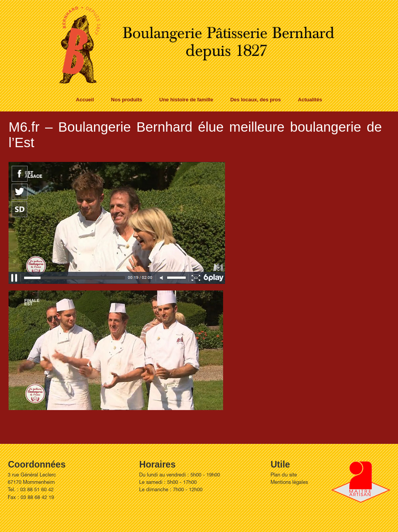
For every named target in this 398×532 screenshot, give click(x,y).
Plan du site (284, 475)
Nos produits (127, 100)
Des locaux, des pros (255, 100)
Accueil (85, 100)
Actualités (310, 100)
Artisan (361, 482)
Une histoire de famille (186, 100)
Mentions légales (289, 483)
